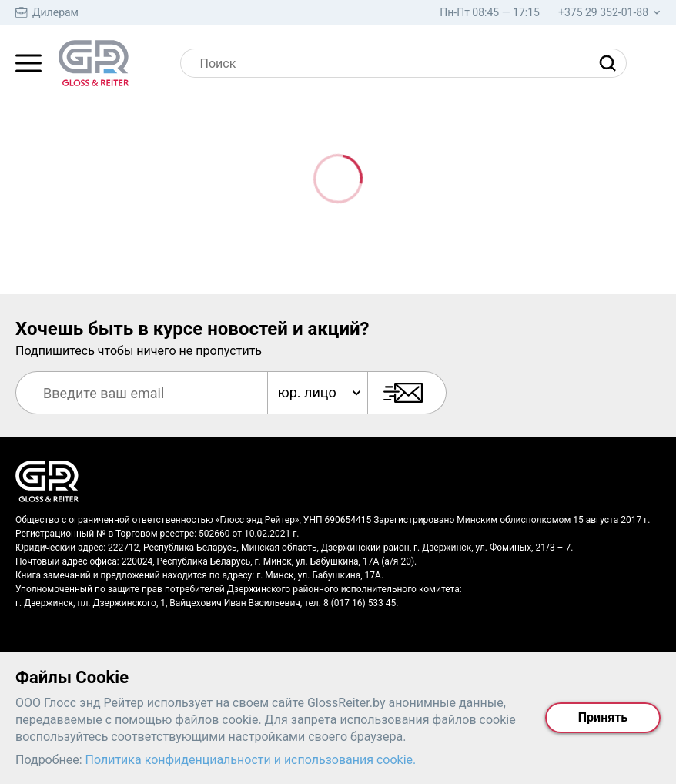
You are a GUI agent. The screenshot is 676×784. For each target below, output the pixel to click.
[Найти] (611, 63)
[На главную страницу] (94, 63)
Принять (603, 717)
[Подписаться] (407, 393)
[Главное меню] (28, 63)
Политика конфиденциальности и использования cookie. (251, 760)
